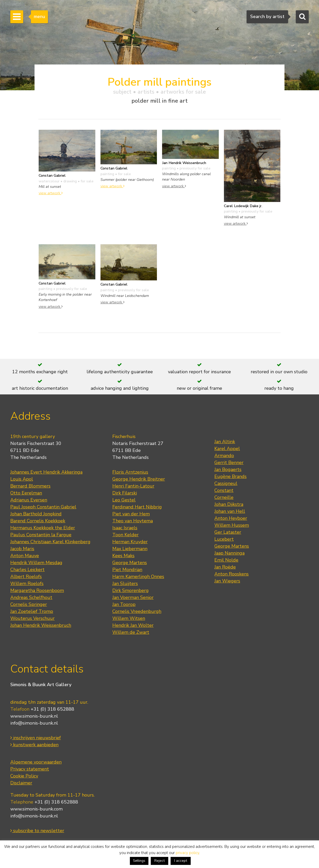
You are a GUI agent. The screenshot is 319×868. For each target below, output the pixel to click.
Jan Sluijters (125, 583)
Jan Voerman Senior (133, 597)
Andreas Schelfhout (31, 597)
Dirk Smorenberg (131, 590)
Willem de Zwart (131, 632)
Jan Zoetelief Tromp (32, 611)
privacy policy (187, 853)
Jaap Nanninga (229, 553)
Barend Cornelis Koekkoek (38, 521)
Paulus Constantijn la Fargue (41, 535)
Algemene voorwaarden (36, 762)
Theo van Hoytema (133, 521)
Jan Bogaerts (228, 469)
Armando (224, 456)
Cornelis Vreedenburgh (137, 611)
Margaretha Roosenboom (37, 590)
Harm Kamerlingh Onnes (138, 577)
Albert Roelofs (26, 577)
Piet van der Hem (131, 514)
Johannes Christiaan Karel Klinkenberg (50, 542)
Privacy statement (30, 769)
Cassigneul (226, 483)
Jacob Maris (22, 549)
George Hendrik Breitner (139, 479)
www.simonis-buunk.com (36, 809)
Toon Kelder (125, 535)
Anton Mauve (25, 556)
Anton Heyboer (231, 518)
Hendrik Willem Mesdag (36, 563)
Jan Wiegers (227, 581)
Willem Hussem (232, 525)
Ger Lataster (228, 532)
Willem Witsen (129, 618)
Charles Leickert (27, 570)
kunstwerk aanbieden (34, 745)
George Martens (130, 563)
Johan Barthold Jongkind (36, 514)
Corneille (224, 497)
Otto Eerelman (26, 493)
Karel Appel (227, 449)
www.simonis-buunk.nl (34, 716)
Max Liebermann (130, 549)
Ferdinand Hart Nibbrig (137, 507)
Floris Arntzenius (130, 472)
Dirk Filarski (125, 493)
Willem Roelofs (27, 583)
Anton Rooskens (232, 574)
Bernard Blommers (30, 486)
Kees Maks (123, 556)
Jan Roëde (225, 567)
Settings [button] (139, 861)
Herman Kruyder (130, 542)
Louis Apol (22, 479)
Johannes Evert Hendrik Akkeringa (46, 472)
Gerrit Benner (229, 463)
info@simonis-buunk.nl (34, 723)
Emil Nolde (226, 560)
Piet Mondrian (127, 570)
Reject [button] (160, 861)
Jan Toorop (124, 604)
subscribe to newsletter (37, 831)
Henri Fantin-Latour (133, 486)
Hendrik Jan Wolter (133, 625)
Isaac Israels (125, 528)
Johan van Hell (230, 511)
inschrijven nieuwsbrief (36, 738)
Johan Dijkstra (229, 504)
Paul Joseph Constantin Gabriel (43, 507)
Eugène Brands (230, 476)
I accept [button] (181, 861)
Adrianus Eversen (29, 500)
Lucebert (224, 539)
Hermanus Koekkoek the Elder (43, 528)
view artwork (51, 193)
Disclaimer (21, 783)
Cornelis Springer (29, 604)
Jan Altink (225, 442)
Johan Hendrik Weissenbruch (41, 625)
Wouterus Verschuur (32, 618)
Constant (224, 490)
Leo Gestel (124, 500)
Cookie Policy (24, 776)
